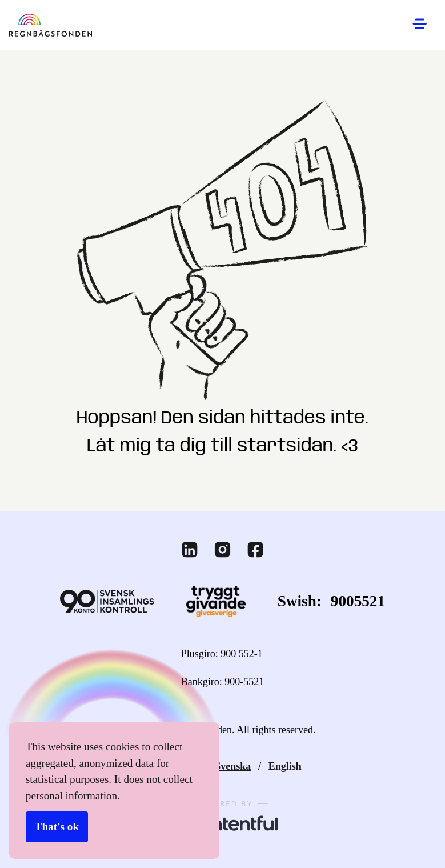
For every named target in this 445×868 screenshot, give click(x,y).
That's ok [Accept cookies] (56, 827)
